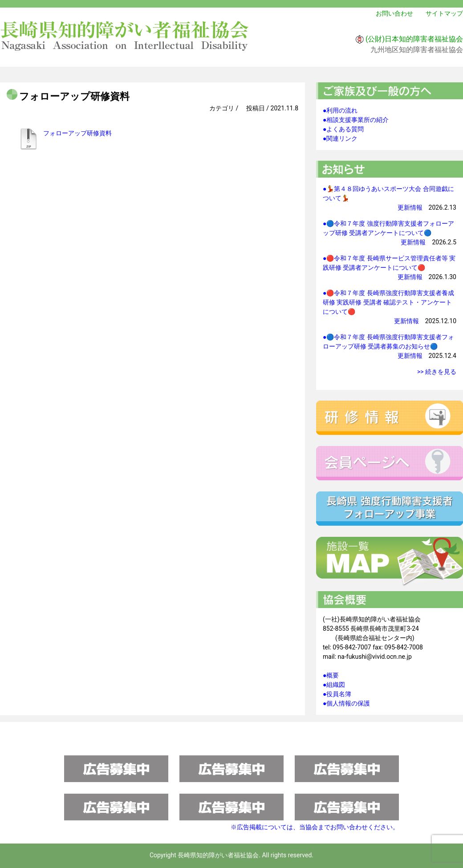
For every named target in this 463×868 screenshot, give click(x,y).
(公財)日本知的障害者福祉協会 (414, 39)
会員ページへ (390, 463)
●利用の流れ (340, 110)
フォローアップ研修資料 (77, 133)
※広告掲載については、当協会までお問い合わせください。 (315, 827)
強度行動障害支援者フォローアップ (390, 509)
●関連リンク (340, 138)
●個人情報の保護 (346, 703)
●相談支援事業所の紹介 (356, 120)
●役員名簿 (337, 694)
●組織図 (334, 685)
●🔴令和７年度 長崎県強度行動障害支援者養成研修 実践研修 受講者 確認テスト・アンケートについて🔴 (388, 302)
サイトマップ (444, 13)
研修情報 (390, 418)
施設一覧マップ (390, 562)
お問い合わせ (394, 13)
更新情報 (410, 207)
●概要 (331, 675)
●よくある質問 (343, 129)
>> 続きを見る (437, 372)
